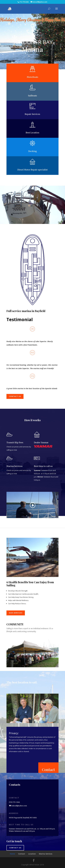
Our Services (16, 613)
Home (12, 854)
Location (32, 854)
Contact (48, 770)
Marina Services (46, 854)
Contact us (15, 396)
